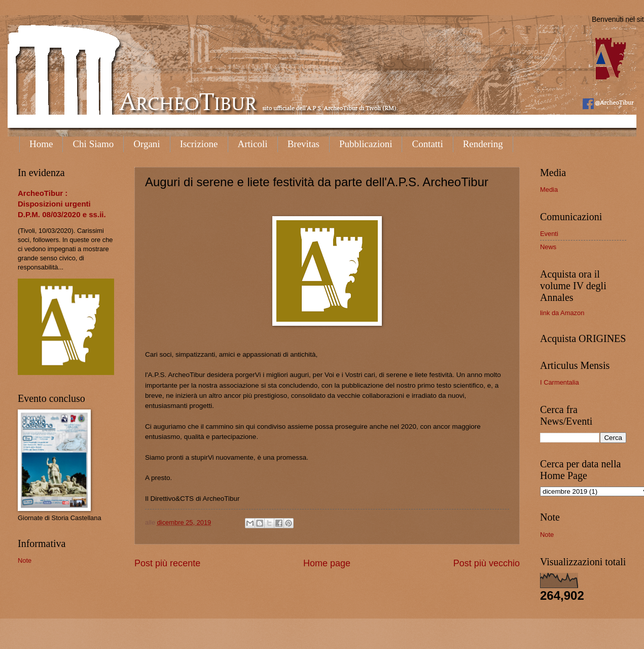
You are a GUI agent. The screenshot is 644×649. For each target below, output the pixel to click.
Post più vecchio (487, 563)
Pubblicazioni (366, 144)
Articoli (253, 144)
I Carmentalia (560, 382)
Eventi (549, 234)
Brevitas (303, 144)
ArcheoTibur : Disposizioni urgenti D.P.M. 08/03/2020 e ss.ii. (62, 204)
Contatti (427, 144)
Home (41, 144)
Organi (147, 144)
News (548, 247)
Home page (327, 563)
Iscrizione (199, 144)
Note (25, 560)
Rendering (483, 144)
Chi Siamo (93, 144)
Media (549, 190)
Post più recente (167, 563)
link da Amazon (562, 313)
